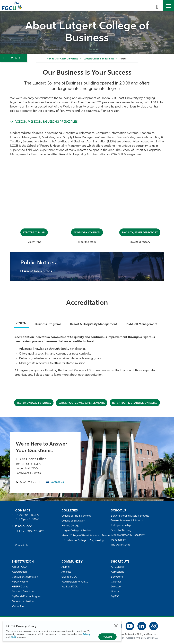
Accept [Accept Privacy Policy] (107, 637)
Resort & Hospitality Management (93, 324)
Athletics (66, 572)
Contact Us (57, 482)
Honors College (70, 526)
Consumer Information (25, 577)
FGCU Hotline (20, 582)
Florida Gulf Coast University (62, 59)
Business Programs (47, 324)
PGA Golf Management (142, 324)
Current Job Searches (37, 271)
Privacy (87, 634)
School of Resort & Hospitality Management (128, 538)
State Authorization (23, 602)
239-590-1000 (23, 527)
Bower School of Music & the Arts (130, 516)
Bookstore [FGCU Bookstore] (117, 577)
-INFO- (21, 323)
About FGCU (19, 567)
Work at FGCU (70, 587)
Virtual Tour (18, 607)
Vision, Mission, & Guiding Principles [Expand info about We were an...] (47, 122)
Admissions (118, 572)
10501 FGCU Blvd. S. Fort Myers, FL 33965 (28, 517)
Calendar (116, 582)
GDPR (13, 637)
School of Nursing (121, 530)
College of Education (73, 521)
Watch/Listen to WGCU (75, 582)
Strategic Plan (34, 233)
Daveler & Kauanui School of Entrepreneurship (127, 523)
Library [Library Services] (115, 592)
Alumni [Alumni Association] (66, 567)
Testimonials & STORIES (33, 403)
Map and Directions (23, 592)
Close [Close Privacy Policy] (116, 626)
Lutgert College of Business (99, 59)
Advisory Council (87, 233)
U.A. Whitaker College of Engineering (83, 545)
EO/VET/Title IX (149, 638)
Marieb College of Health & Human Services (81, 538)
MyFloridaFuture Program (27, 597)
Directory (116, 587)
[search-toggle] (157, 6)
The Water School (121, 545)
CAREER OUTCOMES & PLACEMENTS (81, 403)
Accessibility (132, 638)
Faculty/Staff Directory (140, 233)
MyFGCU (116, 597)
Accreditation (19, 572)
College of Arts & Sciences (76, 516)
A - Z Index (117, 567)
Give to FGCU (69, 577)
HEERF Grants (20, 587)
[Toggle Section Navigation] (14, 58)
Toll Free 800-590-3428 (31, 532)
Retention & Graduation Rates (135, 403)
